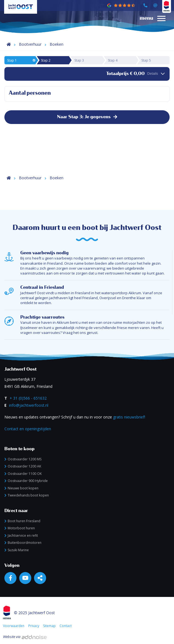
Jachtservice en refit (21, 535)
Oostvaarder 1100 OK (23, 474)
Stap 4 (113, 60)
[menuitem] (151, 24)
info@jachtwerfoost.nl (29, 405)
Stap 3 (79, 60)
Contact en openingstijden (28, 429)
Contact (66, 626)
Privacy (34, 626)
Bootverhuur (30, 44)
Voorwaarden (14, 626)
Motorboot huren (20, 528)
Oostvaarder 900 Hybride (26, 481)
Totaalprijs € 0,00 (135, 73)
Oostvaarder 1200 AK (23, 466)
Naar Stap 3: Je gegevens (87, 117)
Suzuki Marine (17, 550)
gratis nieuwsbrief (129, 417)
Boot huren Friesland (22, 521)
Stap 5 (146, 60)
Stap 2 (46, 60)
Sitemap (49, 626)
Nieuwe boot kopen (21, 488)
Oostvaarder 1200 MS (23, 459)
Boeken (57, 44)
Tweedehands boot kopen (27, 495)
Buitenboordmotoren (23, 543)
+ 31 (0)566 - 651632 (28, 398)
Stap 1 (21, 60)
